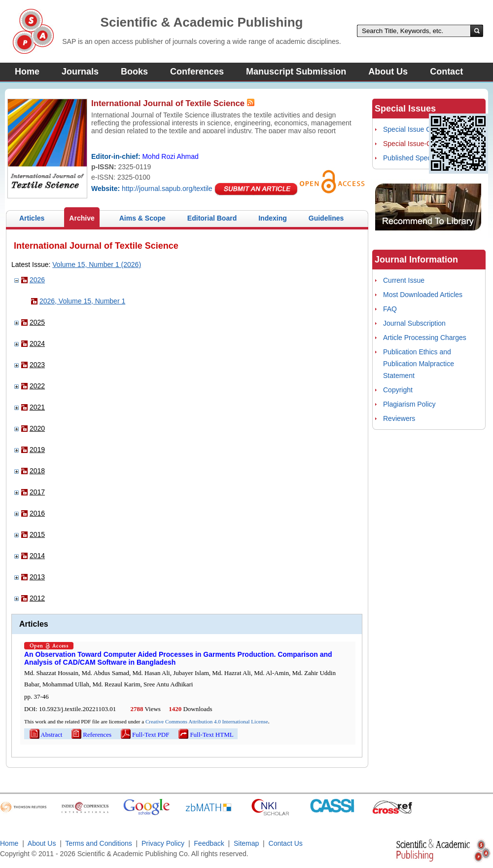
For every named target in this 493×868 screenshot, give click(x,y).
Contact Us (286, 843)
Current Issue (404, 280)
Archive (82, 218)
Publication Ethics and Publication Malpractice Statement (419, 364)
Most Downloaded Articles (423, 295)
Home (27, 72)
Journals (80, 72)
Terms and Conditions (98, 843)
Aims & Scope (142, 218)
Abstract (45, 735)
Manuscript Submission (296, 72)
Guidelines (326, 218)
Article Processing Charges (425, 338)
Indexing (273, 218)
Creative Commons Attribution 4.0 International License (207, 721)
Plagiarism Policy (409, 404)
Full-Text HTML (205, 735)
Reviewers (399, 418)
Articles (32, 218)
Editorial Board (212, 218)
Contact (446, 72)
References (91, 735)
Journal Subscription (414, 323)
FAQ (390, 309)
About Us (388, 72)
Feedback (209, 843)
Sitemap (246, 843)
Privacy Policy (163, 843)
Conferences (197, 72)
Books (134, 72)
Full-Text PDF (144, 735)
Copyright (398, 390)
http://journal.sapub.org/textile (167, 189)
